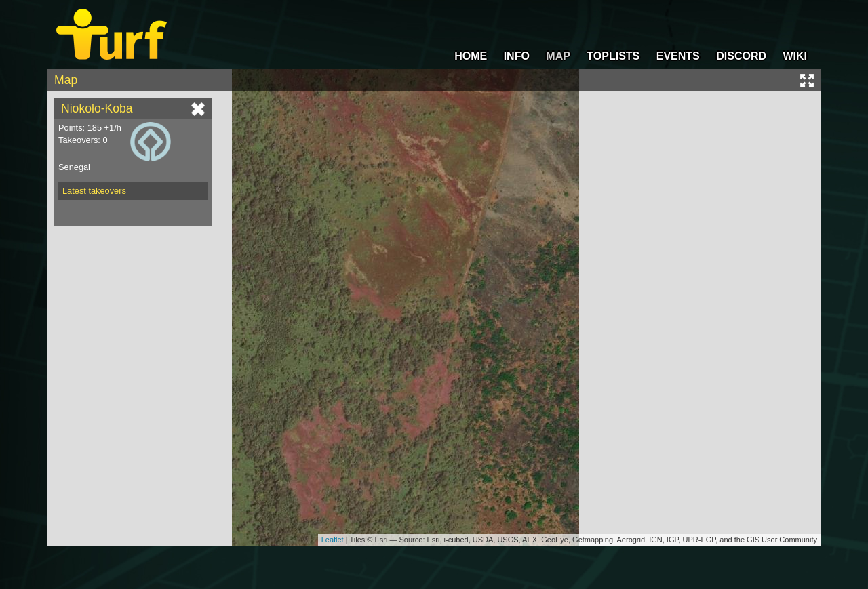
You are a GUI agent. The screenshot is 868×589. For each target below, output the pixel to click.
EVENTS (678, 56)
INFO (517, 56)
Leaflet (333, 540)
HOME (471, 56)
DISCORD (741, 56)
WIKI (795, 56)
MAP (558, 56)
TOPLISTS (613, 56)
